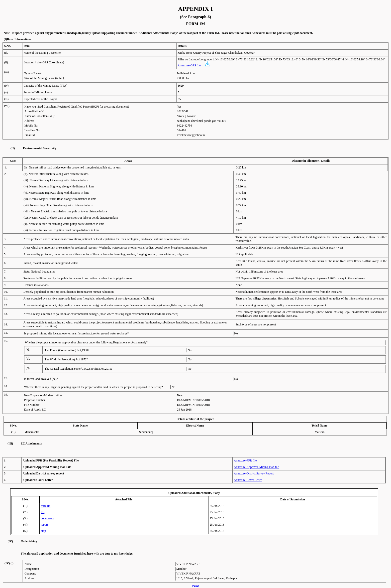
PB (43, 512)
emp (44, 531)
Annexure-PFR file (245, 460)
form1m (46, 506)
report (45, 525)
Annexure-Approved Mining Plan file (256, 467)
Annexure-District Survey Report (254, 473)
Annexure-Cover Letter (248, 480)
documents (47, 518)
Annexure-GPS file (189, 65)
